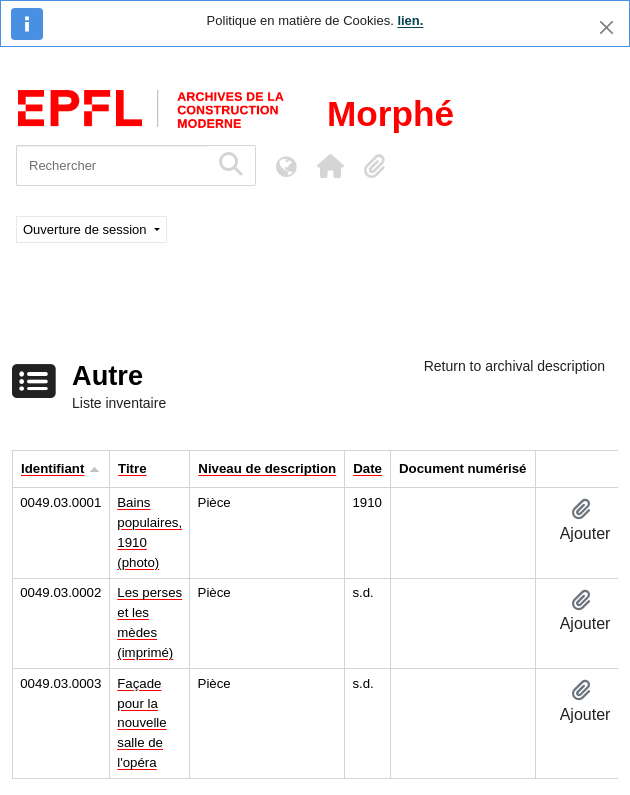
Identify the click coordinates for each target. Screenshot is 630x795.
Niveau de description (267, 468)
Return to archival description (514, 366)
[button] (330, 166)
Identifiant (52, 468)
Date (367, 468)
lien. (410, 20)
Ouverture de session (86, 229)
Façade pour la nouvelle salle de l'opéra (141, 723)
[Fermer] (606, 27)
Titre (132, 468)
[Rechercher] (112, 165)
